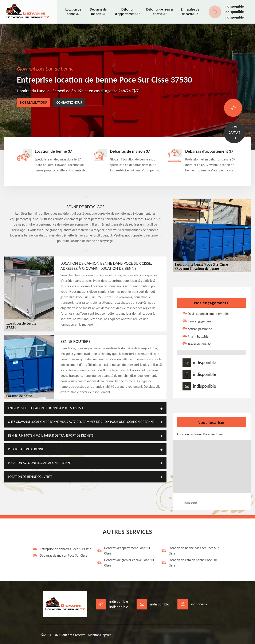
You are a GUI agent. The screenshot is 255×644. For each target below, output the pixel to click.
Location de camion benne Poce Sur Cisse (189, 563)
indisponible (234, 6)
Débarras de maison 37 (98, 12)
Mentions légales (99, 635)
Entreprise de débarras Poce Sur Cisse (62, 549)
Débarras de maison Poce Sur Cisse (60, 556)
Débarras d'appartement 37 (128, 12)
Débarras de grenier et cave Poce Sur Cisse (126, 563)
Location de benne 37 (73, 12)
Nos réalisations (33, 102)
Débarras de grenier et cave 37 (160, 12)
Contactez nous (69, 102)
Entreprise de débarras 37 (190, 12)
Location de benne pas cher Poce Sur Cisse (190, 551)
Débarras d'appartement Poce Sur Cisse (124, 551)
